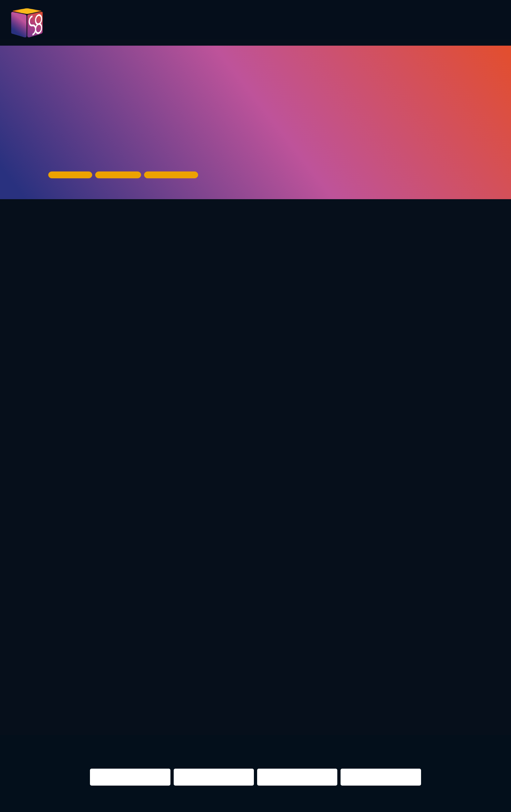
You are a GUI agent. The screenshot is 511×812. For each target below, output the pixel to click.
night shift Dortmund (128, 715)
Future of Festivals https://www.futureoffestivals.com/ (198, 356)
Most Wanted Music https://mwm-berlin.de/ (323, 347)
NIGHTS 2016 (444, 715)
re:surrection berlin (211, 715)
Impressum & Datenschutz (151, 803)
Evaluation (267, 23)
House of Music (74, 152)
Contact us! (437, 26)
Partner (370, 23)
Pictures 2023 (168, 26)
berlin (352, 715)
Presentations (321, 23)
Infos (403, 23)
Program (222, 23)
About (481, 23)
